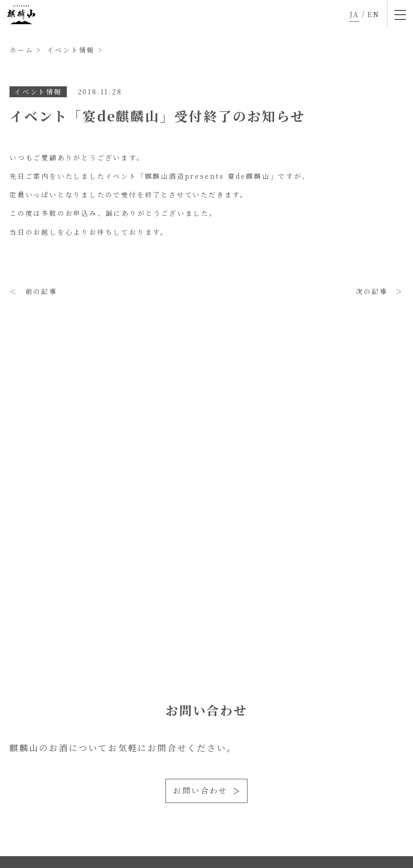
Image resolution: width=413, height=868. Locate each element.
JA (354, 14)
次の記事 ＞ (380, 291)
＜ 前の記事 (33, 291)
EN (374, 14)
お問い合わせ (200, 790)
